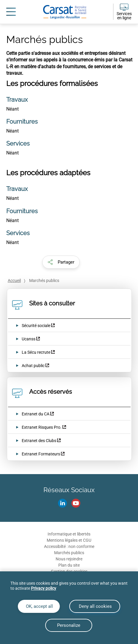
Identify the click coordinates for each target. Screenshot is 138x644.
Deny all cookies (95, 606)
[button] (61, 262)
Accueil (14, 280)
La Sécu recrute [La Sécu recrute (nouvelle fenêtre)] (36, 352)
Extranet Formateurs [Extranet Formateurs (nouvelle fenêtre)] (41, 454)
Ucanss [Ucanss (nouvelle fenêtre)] (29, 339)
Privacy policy (44, 588)
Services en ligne (124, 16)
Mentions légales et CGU (69, 540)
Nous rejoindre (69, 559)
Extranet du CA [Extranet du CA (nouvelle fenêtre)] (36, 414)
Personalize (69, 625)
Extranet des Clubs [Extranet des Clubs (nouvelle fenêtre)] (39, 441)
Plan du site (69, 565)
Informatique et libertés (69, 534)
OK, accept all (39, 606)
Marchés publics (69, 553)
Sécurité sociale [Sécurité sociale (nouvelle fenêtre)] (36, 326)
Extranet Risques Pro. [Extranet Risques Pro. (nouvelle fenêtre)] (42, 427)
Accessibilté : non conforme (69, 546)
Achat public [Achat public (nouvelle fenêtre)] (33, 366)
